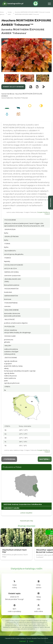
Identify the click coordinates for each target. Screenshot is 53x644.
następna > (45, 459)
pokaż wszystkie (26, 513)
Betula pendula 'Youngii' (14, 599)
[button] (11, 78)
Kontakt (23, 641)
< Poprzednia (9, 459)
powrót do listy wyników (13, 87)
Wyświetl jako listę (26, 521)
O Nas (31, 641)
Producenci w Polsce (12, 467)
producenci (51, 203)
